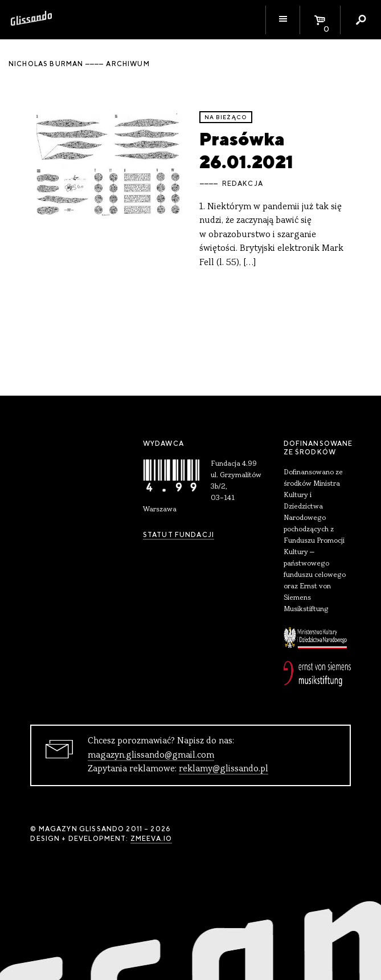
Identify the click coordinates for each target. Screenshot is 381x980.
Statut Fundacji (179, 535)
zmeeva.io (151, 839)
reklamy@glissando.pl (224, 769)
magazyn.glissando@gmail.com (151, 755)
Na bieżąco (226, 117)
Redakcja (243, 184)
